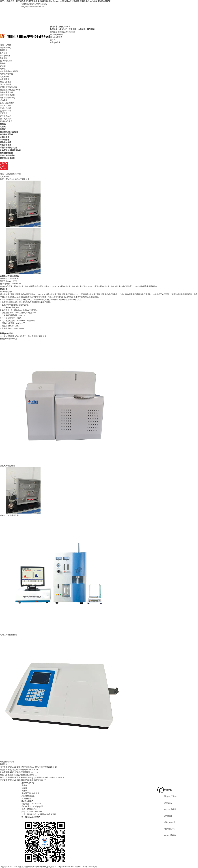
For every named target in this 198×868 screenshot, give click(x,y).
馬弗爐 (3, 69)
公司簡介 (54, 40)
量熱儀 (3, 63)
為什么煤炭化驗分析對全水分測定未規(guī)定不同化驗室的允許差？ (28, 777)
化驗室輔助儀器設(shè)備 (10, 90)
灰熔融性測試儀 (6, 74)
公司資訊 (4, 53)
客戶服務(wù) (5, 116)
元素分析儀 (5, 77)
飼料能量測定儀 (6, 92)
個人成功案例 (6, 106)
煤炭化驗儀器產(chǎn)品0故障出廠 (14, 775)
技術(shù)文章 (6, 111)
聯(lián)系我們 (39, 6)
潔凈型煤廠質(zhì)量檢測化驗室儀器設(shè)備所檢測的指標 (24, 767)
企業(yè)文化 (55, 42)
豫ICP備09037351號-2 (80, 867)
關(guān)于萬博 (28, 6)
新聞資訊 (4, 50)
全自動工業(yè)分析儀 (9, 71)
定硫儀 (3, 66)
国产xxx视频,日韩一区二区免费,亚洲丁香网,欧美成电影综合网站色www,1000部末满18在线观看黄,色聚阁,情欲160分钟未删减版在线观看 (55, 1)
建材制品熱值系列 (7, 98)
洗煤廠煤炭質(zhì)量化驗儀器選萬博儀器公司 (18, 780)
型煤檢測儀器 (6, 84)
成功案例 (4, 100)
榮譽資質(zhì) (5, 48)
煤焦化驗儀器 (6, 82)
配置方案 (4, 113)
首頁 (2, 179)
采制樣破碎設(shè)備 (8, 87)
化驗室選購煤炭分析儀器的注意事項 (15, 772)
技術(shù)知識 (6, 108)
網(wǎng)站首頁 (56, 35)
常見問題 (4, 58)
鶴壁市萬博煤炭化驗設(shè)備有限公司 (16, 770)
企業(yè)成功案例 (7, 103)
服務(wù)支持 (5, 45)
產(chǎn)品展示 (6, 61)
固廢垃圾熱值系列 (7, 95)
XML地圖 (93, 867)
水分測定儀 (5, 79)
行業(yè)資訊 (5, 56)
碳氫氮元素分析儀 (39, 336)
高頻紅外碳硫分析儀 (16, 336)
